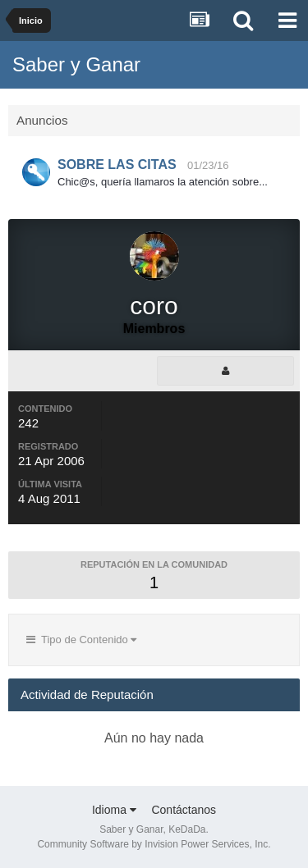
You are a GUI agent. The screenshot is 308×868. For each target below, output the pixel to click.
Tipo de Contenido (81, 640)
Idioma (114, 810)
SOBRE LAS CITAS (117, 164)
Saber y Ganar (76, 64)
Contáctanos (184, 810)
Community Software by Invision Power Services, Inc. (154, 844)
